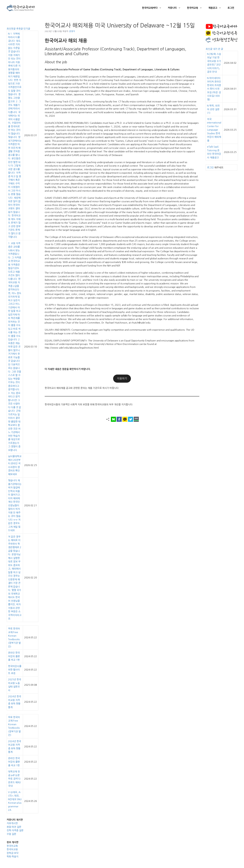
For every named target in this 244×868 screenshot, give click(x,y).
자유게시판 (12, 823)
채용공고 (216, 8)
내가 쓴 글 (218, 49)
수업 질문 (11, 834)
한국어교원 (12, 849)
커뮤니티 (176, 8)
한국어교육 (196, 8)
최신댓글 (11, 29)
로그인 (231, 8)
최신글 (209, 49)
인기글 (27, 29)
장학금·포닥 (13, 853)
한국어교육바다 (153, 8)
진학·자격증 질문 (15, 830)
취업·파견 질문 (14, 827)
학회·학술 (11, 857)
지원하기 (122, 379)
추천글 (20, 29)
